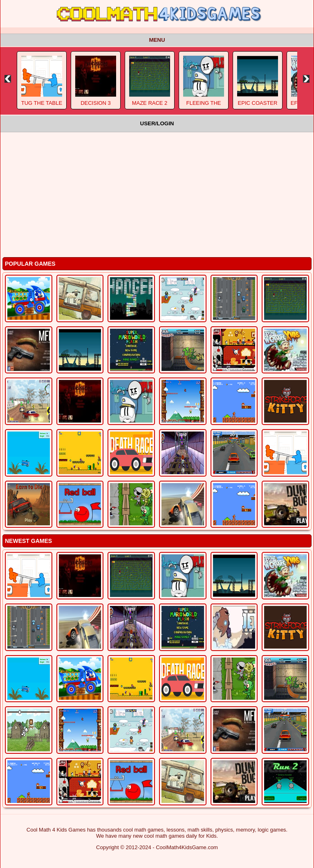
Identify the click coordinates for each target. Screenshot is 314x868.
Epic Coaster (258, 103)
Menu (157, 40)
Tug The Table (42, 103)
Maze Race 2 (150, 103)
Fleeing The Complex (203, 106)
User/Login (157, 123)
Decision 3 (96, 103)
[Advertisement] (157, 194)
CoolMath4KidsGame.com (187, 847)
